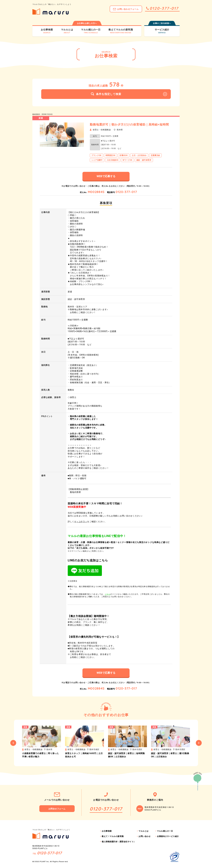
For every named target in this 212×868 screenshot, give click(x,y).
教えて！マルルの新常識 (113, 836)
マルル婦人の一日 (165, 831)
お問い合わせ (144, 836)
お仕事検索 (107, 831)
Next (199, 743)
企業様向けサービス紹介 (168, 836)
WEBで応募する (106, 176)
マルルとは (144, 831)
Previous (13, 743)
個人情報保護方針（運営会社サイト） (119, 842)
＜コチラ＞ (82, 522)
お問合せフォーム (57, 809)
